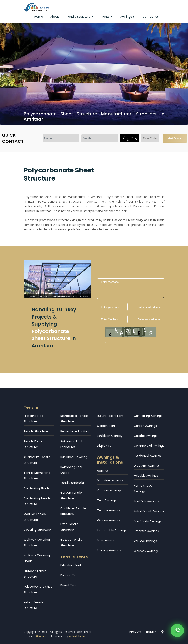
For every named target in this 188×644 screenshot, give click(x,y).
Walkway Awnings (146, 551)
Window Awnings (109, 520)
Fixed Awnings (107, 540)
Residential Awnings (148, 456)
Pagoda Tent (70, 575)
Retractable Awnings (112, 530)
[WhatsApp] (177, 631)
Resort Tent (69, 585)
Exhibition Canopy (110, 436)
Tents (107, 17)
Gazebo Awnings (145, 436)
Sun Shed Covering (74, 457)
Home (39, 17)
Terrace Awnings (109, 510)
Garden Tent (106, 426)
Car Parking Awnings (148, 416)
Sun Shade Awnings (148, 521)
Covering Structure (37, 530)
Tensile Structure (80, 17)
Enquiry (151, 632)
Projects (135, 632)
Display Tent (106, 446)
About (55, 17)
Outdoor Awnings (109, 490)
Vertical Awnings (145, 541)
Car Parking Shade (37, 488)
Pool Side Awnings (146, 501)
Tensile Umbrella (72, 483)
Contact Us (151, 17)
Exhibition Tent (71, 565)
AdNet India (77, 636)
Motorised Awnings (110, 480)
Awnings (128, 17)
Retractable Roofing (75, 431)
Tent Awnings (107, 500)
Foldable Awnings (146, 476)
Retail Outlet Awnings (149, 511)
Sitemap (41, 636)
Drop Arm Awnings (147, 466)
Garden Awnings (145, 426)
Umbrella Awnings (146, 531)
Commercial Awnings (149, 446)
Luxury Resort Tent (110, 416)
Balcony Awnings (109, 550)
